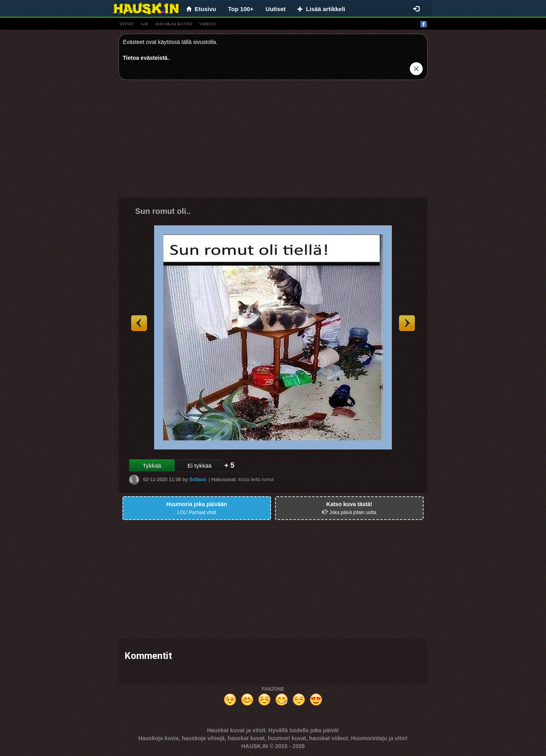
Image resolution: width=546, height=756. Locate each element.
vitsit (127, 24)
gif (145, 24)
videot (208, 24)
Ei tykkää (199, 466)
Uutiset (276, 9)
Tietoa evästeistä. (146, 58)
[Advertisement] (273, 141)
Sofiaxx (198, 480)
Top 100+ (241, 9)
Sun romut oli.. (163, 211)
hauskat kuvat (174, 24)
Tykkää (152, 466)
